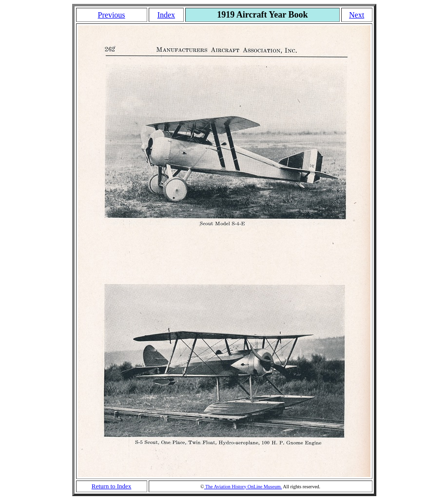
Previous (112, 15)
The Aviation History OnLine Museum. (243, 487)
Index (166, 15)
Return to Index (112, 486)
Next (357, 15)
